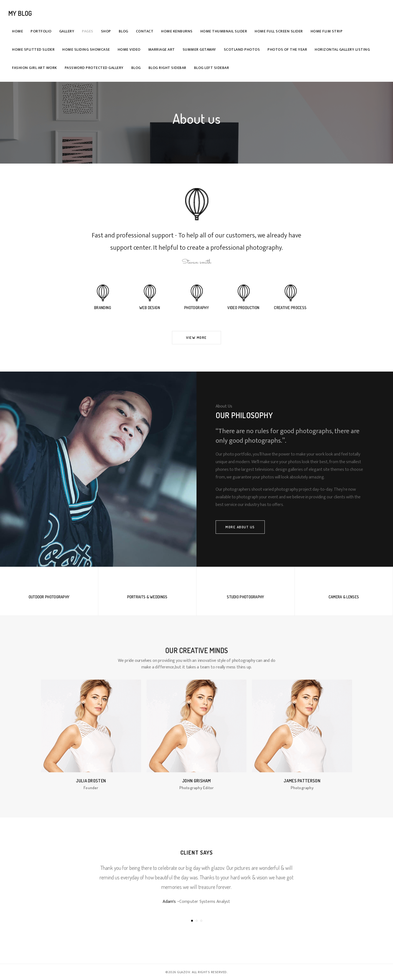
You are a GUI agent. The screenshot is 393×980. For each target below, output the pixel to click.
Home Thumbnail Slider (224, 31)
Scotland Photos (242, 49)
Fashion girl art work (35, 68)
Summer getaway (199, 49)
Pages (88, 31)
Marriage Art (162, 49)
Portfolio (41, 31)
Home (17, 31)
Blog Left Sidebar (212, 68)
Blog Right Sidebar (167, 68)
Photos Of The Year (287, 49)
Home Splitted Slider (33, 49)
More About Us (240, 527)
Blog (123, 31)
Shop (106, 31)
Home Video (129, 49)
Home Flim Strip (327, 31)
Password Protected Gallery (94, 68)
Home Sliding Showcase (86, 49)
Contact (145, 31)
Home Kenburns (177, 31)
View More (196, 337)
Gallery (67, 31)
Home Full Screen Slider (279, 31)
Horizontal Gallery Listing (342, 49)
